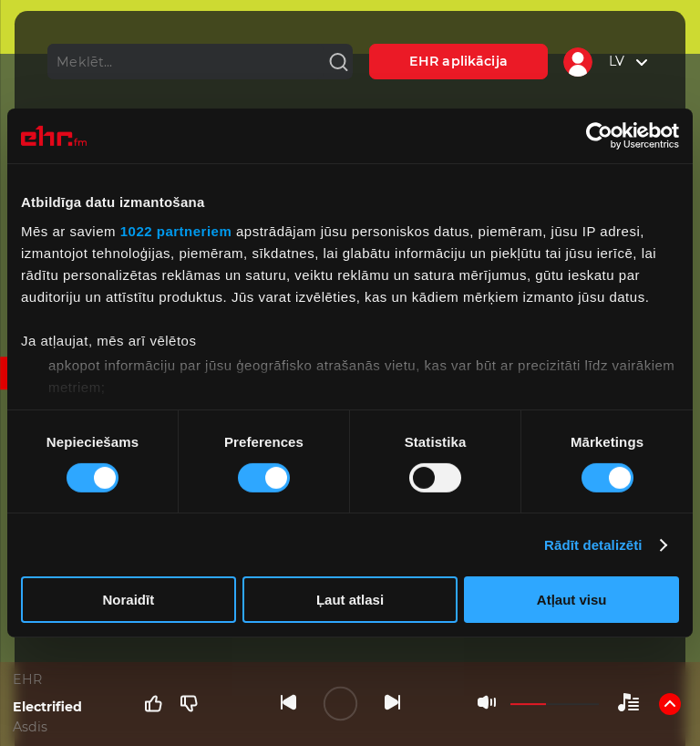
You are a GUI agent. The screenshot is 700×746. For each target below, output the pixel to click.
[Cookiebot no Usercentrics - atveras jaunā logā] (599, 136)
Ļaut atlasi (350, 600)
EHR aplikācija (458, 61)
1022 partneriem (176, 230)
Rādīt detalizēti (593, 545)
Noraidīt (128, 600)
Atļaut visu (572, 600)
